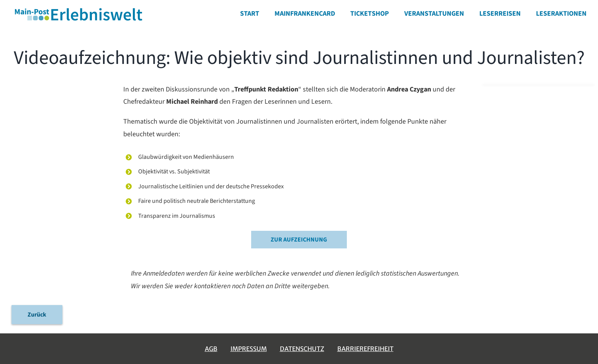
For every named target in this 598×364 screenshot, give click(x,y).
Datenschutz (302, 349)
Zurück (37, 315)
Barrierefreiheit (365, 349)
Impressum (249, 349)
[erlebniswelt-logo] (79, 9)
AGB (211, 349)
